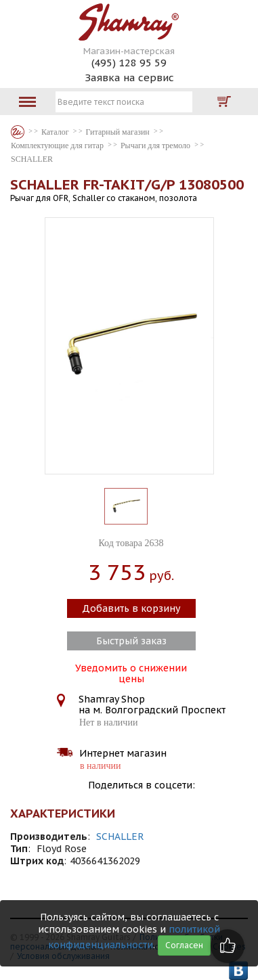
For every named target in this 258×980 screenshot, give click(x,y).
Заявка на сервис (129, 77)
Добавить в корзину (131, 608)
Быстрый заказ (131, 641)
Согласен (184, 945)
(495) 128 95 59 (129, 63)
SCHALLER (120, 837)
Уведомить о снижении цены (131, 672)
